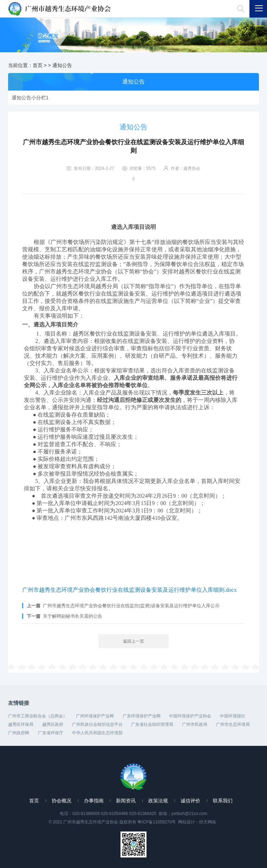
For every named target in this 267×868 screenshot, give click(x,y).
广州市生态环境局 (233, 724)
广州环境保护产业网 (95, 716)
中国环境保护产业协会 (190, 716)
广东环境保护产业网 (142, 716)
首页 (38, 65)
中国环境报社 (233, 716)
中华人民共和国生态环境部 (97, 733)
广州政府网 (19, 733)
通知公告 (62, 65)
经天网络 (208, 822)
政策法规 (158, 801)
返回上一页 (133, 641)
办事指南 (94, 801)
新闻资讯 (126, 801)
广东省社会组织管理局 (152, 724)
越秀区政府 (53, 724)
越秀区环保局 (21, 724)
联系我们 (223, 801)
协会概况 (61, 801)
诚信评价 (190, 801)
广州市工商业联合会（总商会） (38, 716)
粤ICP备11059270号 (157, 822)
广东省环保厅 (51, 733)
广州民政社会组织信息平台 (97, 724)
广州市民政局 (195, 724)
